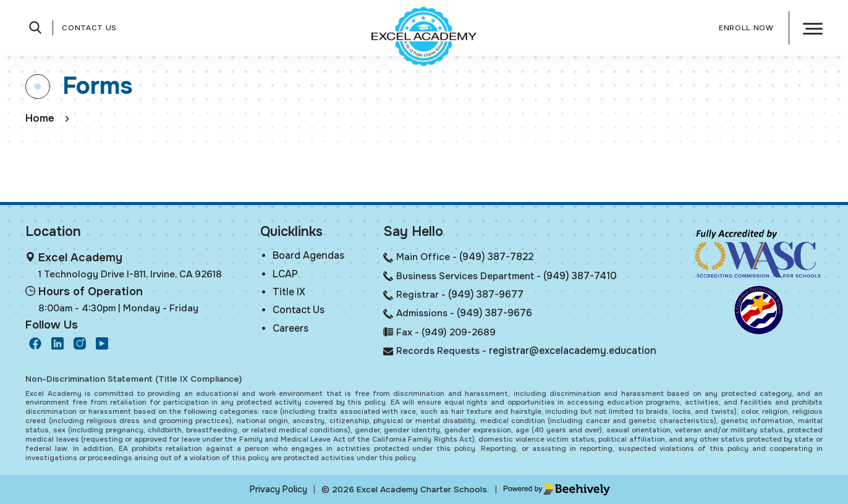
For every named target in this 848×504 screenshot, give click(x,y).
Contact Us (89, 28)
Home (40, 118)
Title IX (286, 292)
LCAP (283, 274)
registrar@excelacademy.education (572, 351)
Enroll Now (746, 28)
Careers (289, 330)
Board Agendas (307, 255)
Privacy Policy (278, 489)
